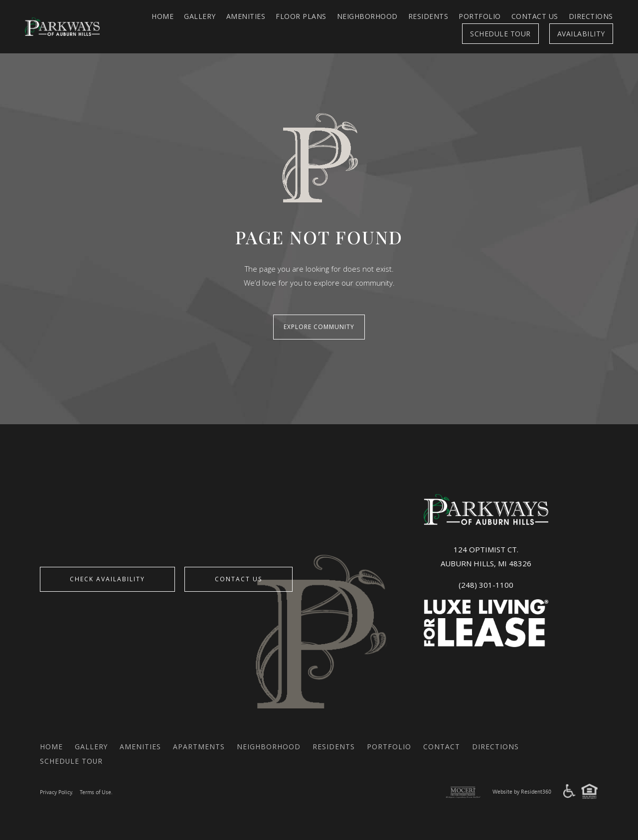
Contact (442, 746)
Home (162, 16)
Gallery (200, 16)
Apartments (199, 746)
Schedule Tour (500, 34)
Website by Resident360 (522, 791)
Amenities (246, 16)
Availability (581, 34)
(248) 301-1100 (486, 584)
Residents (428, 16)
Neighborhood (367, 16)
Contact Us (535, 16)
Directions (591, 16)
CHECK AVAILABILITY (108, 579)
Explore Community (319, 327)
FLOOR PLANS (301, 16)
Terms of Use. (96, 792)
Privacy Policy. (56, 792)
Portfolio (480, 16)
